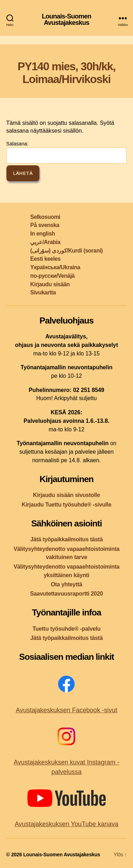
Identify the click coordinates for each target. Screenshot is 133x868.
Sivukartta (43, 292)
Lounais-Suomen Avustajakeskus (66, 20)
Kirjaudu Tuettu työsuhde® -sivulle (66, 505)
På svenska (45, 225)
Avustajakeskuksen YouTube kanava (66, 824)
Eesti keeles (45, 259)
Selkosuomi (45, 217)
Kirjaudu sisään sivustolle (66, 495)
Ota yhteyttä (66, 584)
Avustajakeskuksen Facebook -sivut (67, 710)
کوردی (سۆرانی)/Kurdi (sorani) (66, 251)
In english (42, 234)
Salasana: (67, 152)
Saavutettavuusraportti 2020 (67, 594)
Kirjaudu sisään (50, 284)
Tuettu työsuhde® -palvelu (67, 629)
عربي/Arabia (45, 242)
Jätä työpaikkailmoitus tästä (66, 539)
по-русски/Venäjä (52, 276)
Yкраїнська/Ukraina (55, 267)
